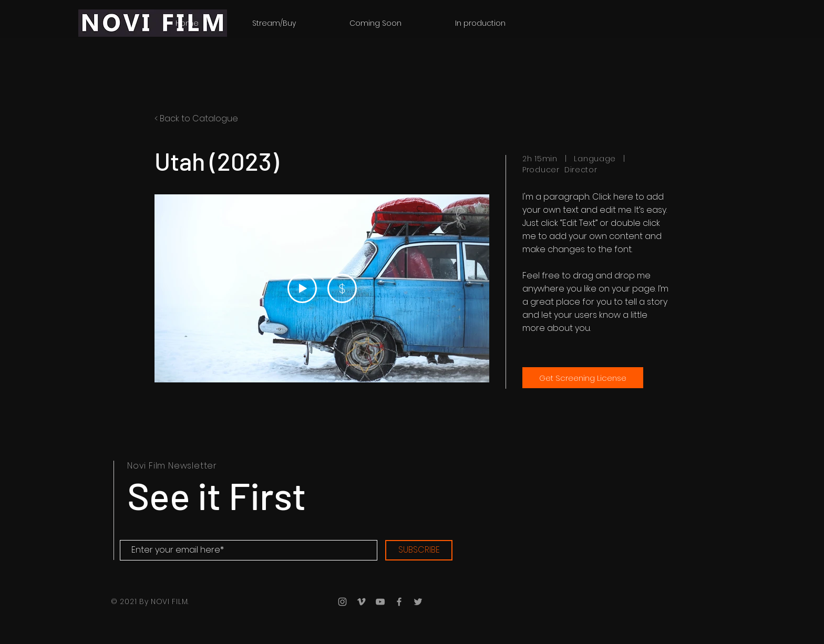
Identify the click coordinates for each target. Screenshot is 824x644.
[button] (480, 23)
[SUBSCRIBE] (419, 550)
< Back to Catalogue (196, 118)
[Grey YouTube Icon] (380, 602)
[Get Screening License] (583, 378)
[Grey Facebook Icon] (399, 602)
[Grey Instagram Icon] (342, 602)
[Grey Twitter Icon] (418, 602)
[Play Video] (302, 288)
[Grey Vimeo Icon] (361, 602)
